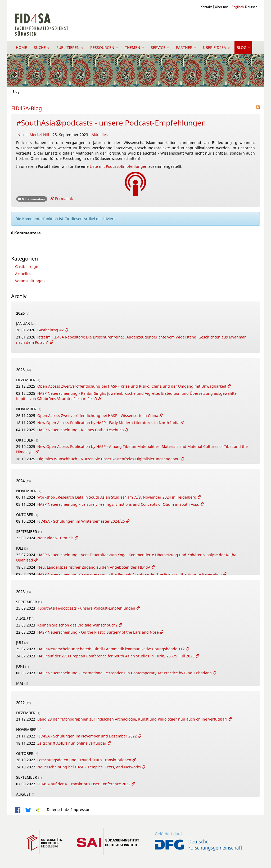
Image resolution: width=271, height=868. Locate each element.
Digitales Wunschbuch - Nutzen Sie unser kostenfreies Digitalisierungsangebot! (109, 459)
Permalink (62, 199)
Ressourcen (104, 47)
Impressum (80, 809)
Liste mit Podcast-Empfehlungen (118, 166)
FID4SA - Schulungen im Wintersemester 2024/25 (82, 521)
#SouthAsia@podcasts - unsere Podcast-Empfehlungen (111, 123)
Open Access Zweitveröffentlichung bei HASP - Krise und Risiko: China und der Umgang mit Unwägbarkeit (132, 386)
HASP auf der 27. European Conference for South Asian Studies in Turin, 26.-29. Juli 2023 (116, 656)
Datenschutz (57, 809)
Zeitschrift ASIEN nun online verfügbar (72, 743)
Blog (243, 47)
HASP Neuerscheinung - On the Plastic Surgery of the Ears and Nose (99, 632)
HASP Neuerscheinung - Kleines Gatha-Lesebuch (81, 430)
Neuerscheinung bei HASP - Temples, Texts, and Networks (90, 767)
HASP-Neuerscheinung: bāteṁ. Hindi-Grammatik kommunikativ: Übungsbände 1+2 (112, 649)
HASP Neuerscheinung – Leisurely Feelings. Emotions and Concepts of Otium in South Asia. (119, 504)
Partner (186, 47)
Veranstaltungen (30, 281)
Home (21, 47)
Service (160, 47)
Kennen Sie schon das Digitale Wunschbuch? (78, 625)
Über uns (222, 7)
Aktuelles (100, 135)
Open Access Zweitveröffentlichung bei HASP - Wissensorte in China (98, 416)
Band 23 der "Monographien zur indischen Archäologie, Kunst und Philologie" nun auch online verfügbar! (133, 719)
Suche (42, 47)
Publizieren (70, 47)
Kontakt (206, 7)
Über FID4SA (216, 47)
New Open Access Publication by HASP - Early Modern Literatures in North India (109, 423)
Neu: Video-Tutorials (56, 538)
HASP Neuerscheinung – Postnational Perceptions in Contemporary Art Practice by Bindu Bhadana (125, 673)
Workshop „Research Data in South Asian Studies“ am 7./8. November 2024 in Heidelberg (117, 497)
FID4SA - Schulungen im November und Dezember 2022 (88, 736)
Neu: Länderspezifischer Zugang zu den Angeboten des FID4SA (94, 567)
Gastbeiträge (27, 266)
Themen (134, 47)
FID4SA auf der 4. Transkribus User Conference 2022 (84, 784)
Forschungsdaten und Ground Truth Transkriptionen (85, 760)
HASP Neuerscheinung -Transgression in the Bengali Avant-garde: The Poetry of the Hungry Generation (130, 574)
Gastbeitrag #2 (51, 330)
